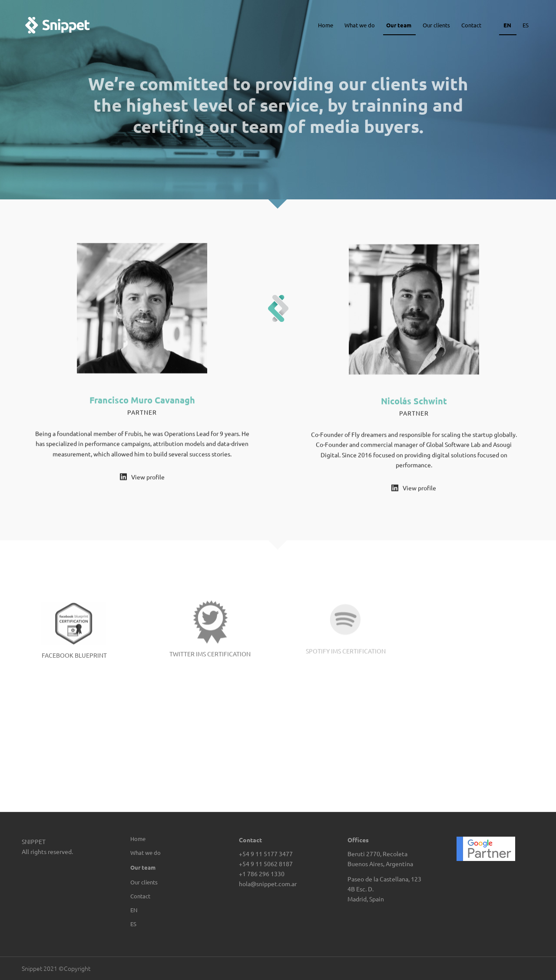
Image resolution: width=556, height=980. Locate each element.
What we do (146, 853)
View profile (148, 478)
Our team (143, 867)
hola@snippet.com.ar (268, 884)
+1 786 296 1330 (262, 874)
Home (138, 839)
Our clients (144, 882)
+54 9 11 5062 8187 (266, 864)
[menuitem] (169, 910)
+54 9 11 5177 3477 (266, 854)
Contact (140, 896)
